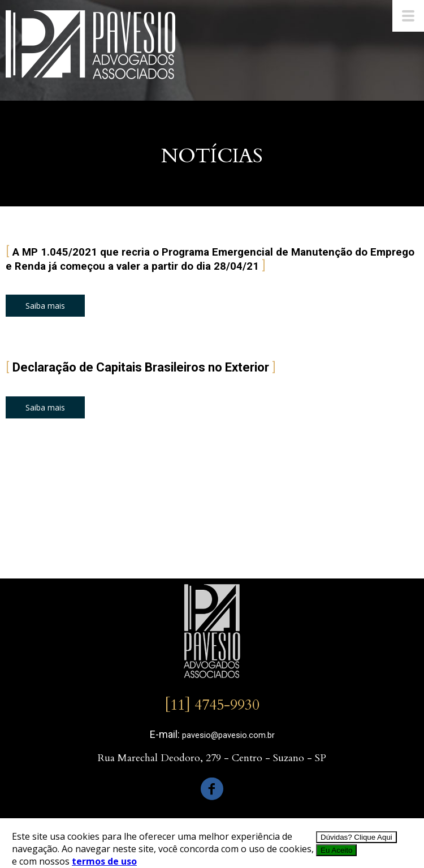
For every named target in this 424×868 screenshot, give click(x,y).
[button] (45, 306)
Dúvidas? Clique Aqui (356, 837)
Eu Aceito (336, 850)
